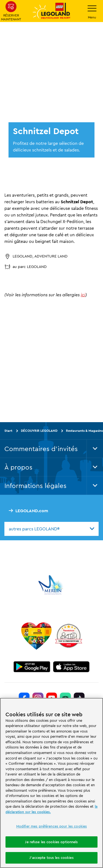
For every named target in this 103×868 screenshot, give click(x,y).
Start (8, 431)
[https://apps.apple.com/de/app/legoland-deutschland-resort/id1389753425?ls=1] (71, 667)
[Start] (36, 636)
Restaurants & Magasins (84, 431)
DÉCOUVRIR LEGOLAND (39, 431)
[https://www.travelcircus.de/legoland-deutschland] (69, 636)
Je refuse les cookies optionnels (51, 842)
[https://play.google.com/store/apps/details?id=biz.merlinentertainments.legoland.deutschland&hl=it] (32, 667)
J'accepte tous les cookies (51, 858)
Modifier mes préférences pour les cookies (51, 826)
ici (83, 295)
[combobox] (51, 529)
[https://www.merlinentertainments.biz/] (51, 585)
